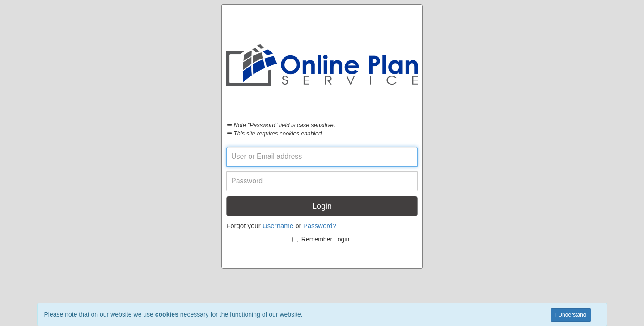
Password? (320, 226)
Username (278, 226)
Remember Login (321, 239)
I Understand (571, 315)
